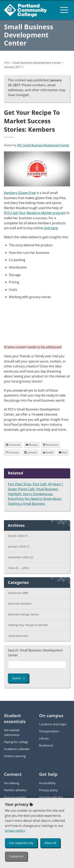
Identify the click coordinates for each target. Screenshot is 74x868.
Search (18, 678)
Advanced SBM (18, 593)
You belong (11, 783)
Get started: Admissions (12, 732)
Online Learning (15, 756)
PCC (7, 63)
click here (51, 228)
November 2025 (21, 557)
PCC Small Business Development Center (43, 145)
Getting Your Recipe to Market (28, 625)
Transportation (49, 731)
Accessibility (47, 783)
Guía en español (15, 797)
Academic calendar (17, 749)
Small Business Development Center (29, 35)
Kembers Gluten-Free (20, 193)
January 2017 (13, 67)
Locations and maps (53, 724)
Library (44, 738)
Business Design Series (24, 614)
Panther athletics (15, 790)
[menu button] (64, 10)
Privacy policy (48, 790)
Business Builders (20, 604)
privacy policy (15, 831)
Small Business (18, 636)
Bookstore (46, 745)
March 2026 (18, 536)
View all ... (18, 568)
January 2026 (19, 546)
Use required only (21, 843)
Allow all (50, 843)
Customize (16, 856)
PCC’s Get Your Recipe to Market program (35, 213)
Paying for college (16, 742)
